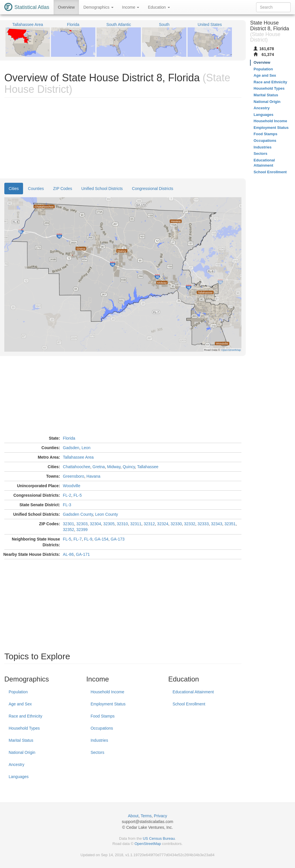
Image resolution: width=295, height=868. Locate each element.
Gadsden (71, 448)
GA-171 (83, 554)
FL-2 (67, 495)
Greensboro (73, 476)
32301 (68, 524)
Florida (69, 438)
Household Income (107, 692)
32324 (163, 524)
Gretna (99, 467)
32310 (122, 524)
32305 (109, 524)
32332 (190, 524)
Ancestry (16, 765)
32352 (68, 530)
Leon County (106, 514)
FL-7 (78, 539)
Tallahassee (148, 467)
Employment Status (108, 704)
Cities (14, 189)
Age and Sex (20, 704)
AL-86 (68, 554)
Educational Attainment (193, 692)
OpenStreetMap (148, 844)
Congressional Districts (153, 189)
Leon (86, 448)
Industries (99, 740)
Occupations (102, 728)
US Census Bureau (159, 838)
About (133, 816)
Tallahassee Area (78, 457)
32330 (176, 524)
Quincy (129, 467)
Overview (66, 7)
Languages (19, 777)
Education (159, 7)
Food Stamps (102, 716)
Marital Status (21, 740)
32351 (230, 524)
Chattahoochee (76, 467)
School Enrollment (189, 704)
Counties (36, 189)
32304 (96, 524)
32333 (203, 524)
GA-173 (118, 539)
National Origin (22, 752)
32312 (149, 524)
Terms (146, 816)
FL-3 (67, 505)
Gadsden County (78, 514)
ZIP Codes (63, 189)
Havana (93, 476)
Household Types (24, 728)
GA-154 (101, 539)
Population (18, 692)
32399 (82, 530)
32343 (216, 524)
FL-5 (78, 495)
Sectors (97, 752)
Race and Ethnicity (25, 716)
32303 (82, 524)
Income (131, 7)
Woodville (71, 486)
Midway (114, 467)
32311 (136, 524)
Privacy (160, 816)
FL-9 (88, 539)
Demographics (98, 7)
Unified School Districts (102, 189)
